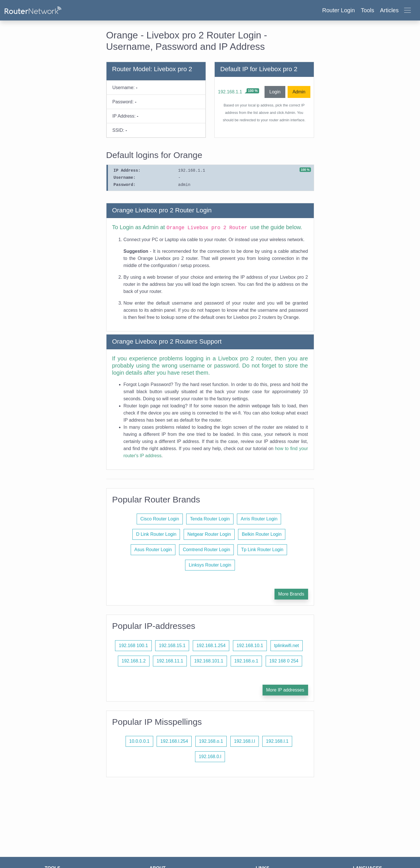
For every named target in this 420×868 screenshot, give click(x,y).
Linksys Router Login (210, 565)
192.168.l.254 (174, 741)
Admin (299, 92)
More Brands (291, 594)
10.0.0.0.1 (139, 741)
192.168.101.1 (209, 661)
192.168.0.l (210, 757)
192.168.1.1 (230, 92)
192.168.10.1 (250, 646)
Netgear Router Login (209, 534)
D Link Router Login (156, 534)
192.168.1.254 (211, 646)
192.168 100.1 (133, 646)
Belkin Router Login (262, 534)
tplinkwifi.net (287, 646)
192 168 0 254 (284, 661)
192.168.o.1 (246, 661)
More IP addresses (285, 690)
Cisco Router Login (160, 519)
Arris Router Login (259, 519)
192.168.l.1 (277, 741)
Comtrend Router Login (206, 550)
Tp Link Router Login (262, 550)
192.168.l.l (245, 741)
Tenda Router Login (210, 519)
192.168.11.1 (170, 661)
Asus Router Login (153, 550)
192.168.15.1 (172, 646)
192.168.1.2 (134, 661)
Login (275, 92)
